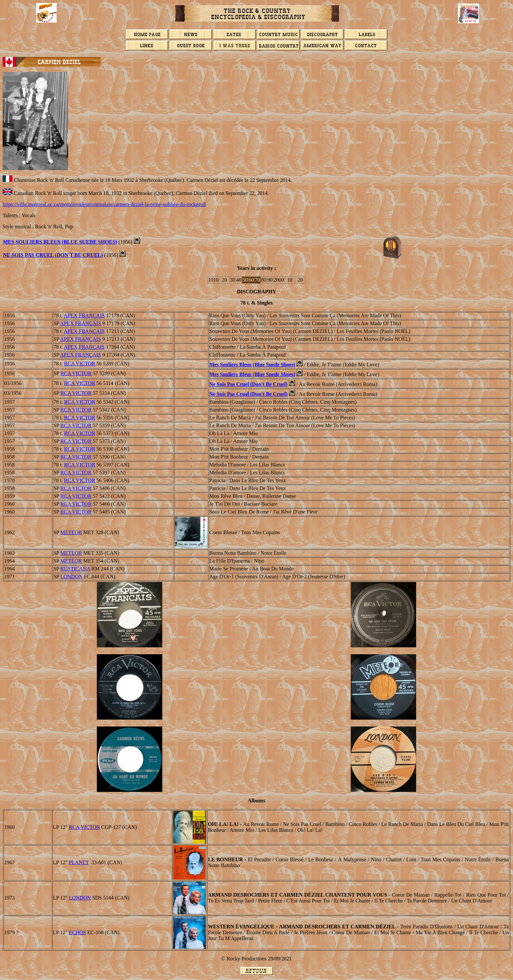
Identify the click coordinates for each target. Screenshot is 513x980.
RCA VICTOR (80, 364)
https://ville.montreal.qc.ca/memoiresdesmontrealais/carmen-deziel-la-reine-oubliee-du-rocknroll (104, 204)
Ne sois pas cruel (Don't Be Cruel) (53, 255)
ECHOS (77, 932)
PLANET (79, 862)
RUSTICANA (75, 569)
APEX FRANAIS (84, 315)
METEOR (71, 532)
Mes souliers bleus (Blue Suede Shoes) (60, 242)
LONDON (72, 577)
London (80, 898)
